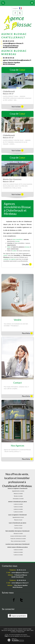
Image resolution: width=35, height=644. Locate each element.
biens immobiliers (18, 239)
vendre (5, 255)
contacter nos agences (10, 259)
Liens (25, 630)
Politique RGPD (21, 632)
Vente (9, 247)
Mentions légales (11, 630)
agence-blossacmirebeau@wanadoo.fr (17, 60)
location (14, 251)
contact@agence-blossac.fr (13, 43)
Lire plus (27, 264)
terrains (17, 241)
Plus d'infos (27, 333)
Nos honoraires (19, 630)
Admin (28, 630)
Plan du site (4, 630)
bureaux (27, 247)
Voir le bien (18, 107)
